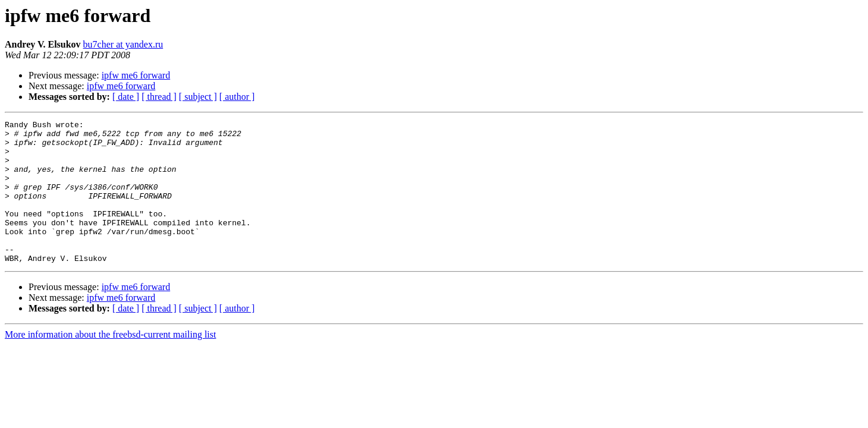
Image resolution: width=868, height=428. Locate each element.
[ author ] (237, 97)
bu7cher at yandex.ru (123, 44)
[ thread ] (159, 97)
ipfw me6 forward (136, 75)
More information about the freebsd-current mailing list (110, 363)
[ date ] (126, 97)
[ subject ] (198, 97)
